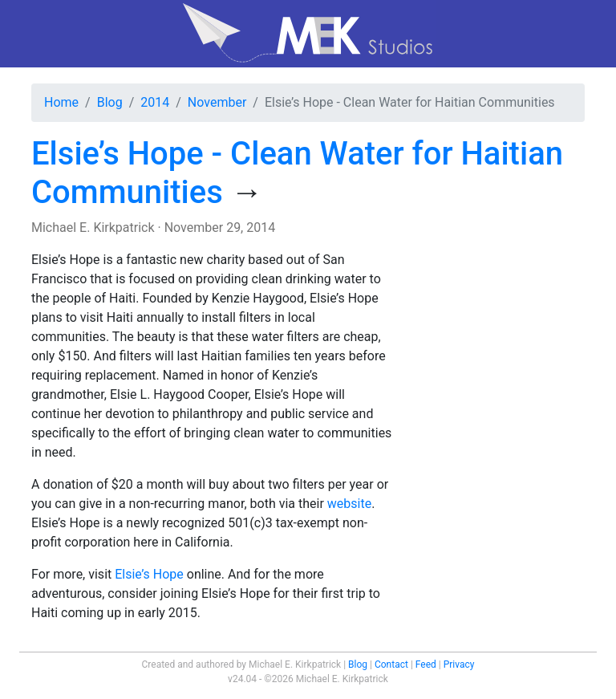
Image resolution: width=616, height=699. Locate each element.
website (349, 504)
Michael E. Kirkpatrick (93, 228)
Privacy (459, 664)
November (217, 102)
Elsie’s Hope (149, 574)
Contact (391, 664)
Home (61, 102)
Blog (110, 102)
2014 (155, 102)
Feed (426, 664)
